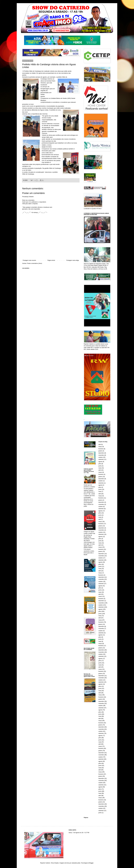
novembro (101, 455)
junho (100, 466)
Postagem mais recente (29, 260)
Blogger (91, 863)
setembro (101, 459)
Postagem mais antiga (73, 260)
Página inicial (51, 260)
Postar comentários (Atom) (35, 263)
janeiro (100, 451)
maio (100, 468)
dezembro (101, 453)
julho (100, 464)
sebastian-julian (76, 863)
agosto (100, 462)
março (100, 447)
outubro (101, 457)
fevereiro (101, 449)
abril (100, 444)
